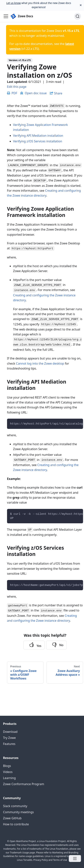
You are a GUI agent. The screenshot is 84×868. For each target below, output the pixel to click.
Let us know (13, 3)
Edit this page (17, 87)
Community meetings (18, 812)
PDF (12, 93)
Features (9, 744)
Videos (8, 772)
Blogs (7, 766)
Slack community (15, 806)
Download (10, 732)
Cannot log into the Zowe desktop (40, 363)
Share (58, 93)
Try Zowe (9, 738)
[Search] (78, 16)
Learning (9, 778)
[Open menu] (75, 859)
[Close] (81, 5)
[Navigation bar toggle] (6, 16)
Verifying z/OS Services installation (38, 141)
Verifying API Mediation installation (38, 136)
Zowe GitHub (12, 818)
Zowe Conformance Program (24, 784)
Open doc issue (33, 93)
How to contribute (16, 824)
